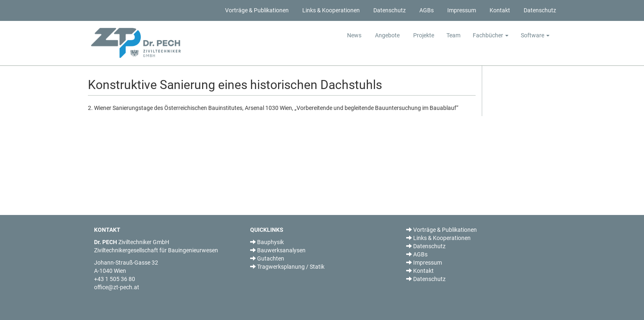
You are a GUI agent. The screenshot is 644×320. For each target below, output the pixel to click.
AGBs (426, 10)
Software (535, 35)
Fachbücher (491, 35)
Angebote (387, 35)
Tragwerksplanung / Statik (287, 267)
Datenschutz (389, 10)
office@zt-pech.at (117, 287)
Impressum (461, 10)
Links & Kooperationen (330, 10)
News (354, 35)
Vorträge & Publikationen (256, 10)
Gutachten (267, 258)
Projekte (423, 35)
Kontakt (499, 10)
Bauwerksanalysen (278, 250)
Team (453, 35)
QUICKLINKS (267, 230)
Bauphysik (267, 242)
